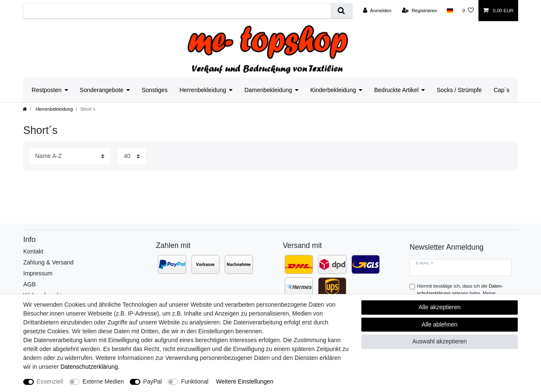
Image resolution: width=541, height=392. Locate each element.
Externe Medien (103, 381)
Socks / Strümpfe (459, 90)
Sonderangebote (102, 90)
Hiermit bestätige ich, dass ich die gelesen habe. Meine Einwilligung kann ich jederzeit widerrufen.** (463, 293)
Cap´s (501, 90)
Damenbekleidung (268, 90)
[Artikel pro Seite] (132, 156)
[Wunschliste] (468, 11)
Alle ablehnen (440, 324)
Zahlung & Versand (48, 262)
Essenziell (50, 381)
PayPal (153, 381)
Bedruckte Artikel (396, 90)
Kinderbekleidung (333, 90)
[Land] (449, 11)
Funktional (195, 381)
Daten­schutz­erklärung (89, 367)
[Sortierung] (70, 156)
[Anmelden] (377, 11)
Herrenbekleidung (203, 90)
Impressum (38, 273)
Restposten (47, 90)
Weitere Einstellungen (245, 381)
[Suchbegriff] (177, 11)
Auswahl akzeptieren (439, 341)
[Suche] (341, 11)
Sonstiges (154, 90)
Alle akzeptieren (440, 307)
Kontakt (33, 251)
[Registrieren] (419, 11)
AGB (30, 284)
